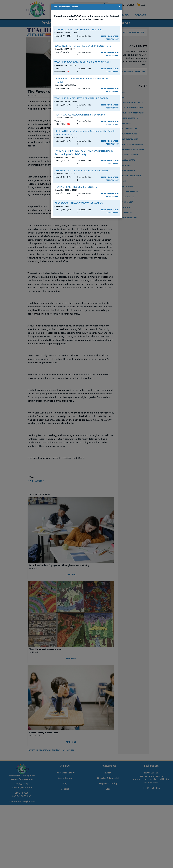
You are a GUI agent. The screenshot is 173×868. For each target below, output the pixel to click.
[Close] (119, 7)
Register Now (112, 39)
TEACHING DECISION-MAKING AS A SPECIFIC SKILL (83, 62)
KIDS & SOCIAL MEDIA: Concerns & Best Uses (80, 115)
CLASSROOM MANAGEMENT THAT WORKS (79, 203)
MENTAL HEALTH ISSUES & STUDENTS (76, 187)
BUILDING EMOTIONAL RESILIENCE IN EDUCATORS (83, 46)
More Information (110, 36)
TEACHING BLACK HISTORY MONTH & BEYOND (81, 98)
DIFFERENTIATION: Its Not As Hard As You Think (81, 171)
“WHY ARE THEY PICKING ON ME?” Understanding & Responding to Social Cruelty (84, 153)
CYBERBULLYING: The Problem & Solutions (78, 30)
